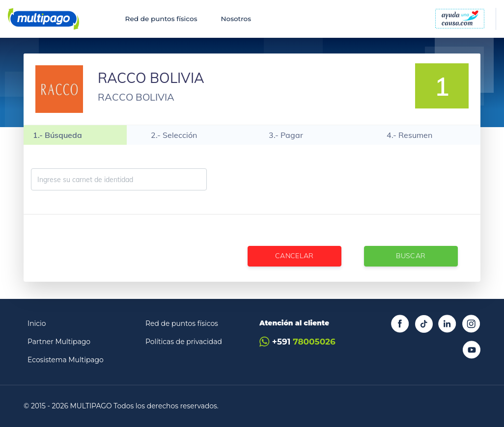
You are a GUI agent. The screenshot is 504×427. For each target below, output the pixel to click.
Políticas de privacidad (184, 342)
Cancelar (294, 256)
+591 (297, 342)
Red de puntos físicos (161, 19)
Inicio (37, 323)
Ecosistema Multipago (66, 360)
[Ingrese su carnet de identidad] (119, 179)
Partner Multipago (59, 342)
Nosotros (236, 19)
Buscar (411, 256)
